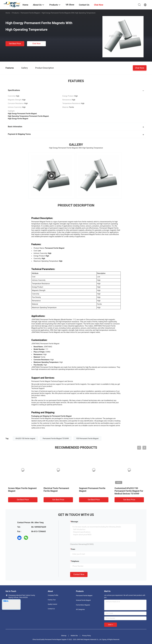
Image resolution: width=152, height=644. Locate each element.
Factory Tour (52, 600)
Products (16, 13)
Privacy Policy (86, 636)
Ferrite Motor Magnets (83, 605)
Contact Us (51, 609)
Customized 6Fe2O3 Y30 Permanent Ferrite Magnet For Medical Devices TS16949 (129, 491)
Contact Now (79, 574)
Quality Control (52, 604)
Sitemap (64, 636)
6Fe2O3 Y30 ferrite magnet (25, 438)
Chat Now (37, 44)
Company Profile (53, 595)
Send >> (111, 625)
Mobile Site (74, 636)
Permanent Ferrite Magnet (30, 13)
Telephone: (75, 561)
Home (8, 13)
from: (73, 549)
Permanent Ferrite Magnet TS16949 (56, 438)
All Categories (80, 609)
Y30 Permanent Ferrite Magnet (87, 438)
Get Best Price (15, 44)
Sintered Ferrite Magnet (83, 600)
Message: (75, 522)
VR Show (70, 5)
